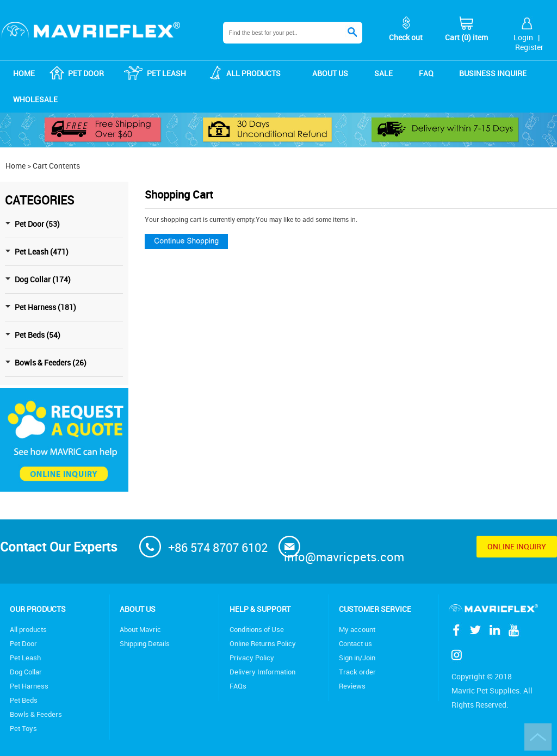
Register (529, 47)
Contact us (355, 643)
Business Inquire (493, 73)
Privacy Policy (252, 658)
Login (523, 37)
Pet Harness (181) (45, 307)
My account (357, 629)
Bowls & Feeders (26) (51, 362)
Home (24, 73)
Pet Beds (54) (38, 335)
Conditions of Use (257, 629)
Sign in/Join (357, 658)
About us (330, 73)
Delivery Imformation (262, 672)
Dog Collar (26, 672)
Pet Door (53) (37, 224)
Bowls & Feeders (36, 714)
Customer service (375, 609)
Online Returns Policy (263, 643)
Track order (357, 672)
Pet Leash (166, 73)
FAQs (238, 686)
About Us (138, 609)
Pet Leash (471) (42, 252)
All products (28, 629)
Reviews (352, 686)
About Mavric (140, 629)
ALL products (253, 73)
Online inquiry (517, 546)
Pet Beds (24, 700)
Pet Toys (23, 728)
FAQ (426, 73)
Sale (383, 73)
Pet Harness (29, 686)
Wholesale (35, 100)
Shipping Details (145, 643)
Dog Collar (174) (43, 279)
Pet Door (86, 73)
